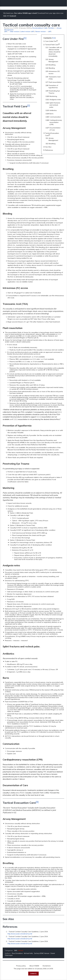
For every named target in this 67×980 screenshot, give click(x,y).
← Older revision (14, 31)
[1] (25, 38)
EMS (16, 950)
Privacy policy (21, 966)
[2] (29, 106)
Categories (9, 950)
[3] (37, 802)
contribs (51, 28)
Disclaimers (47, 966)
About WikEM (34, 966)
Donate (33, 974)
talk (46, 28)
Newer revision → (42, 31)
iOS (5, 16)
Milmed (21, 950)
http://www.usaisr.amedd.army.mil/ (20, 934)
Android (13, 16)
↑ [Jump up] (8, 932)
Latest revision (25, 31)
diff (6, 31)
